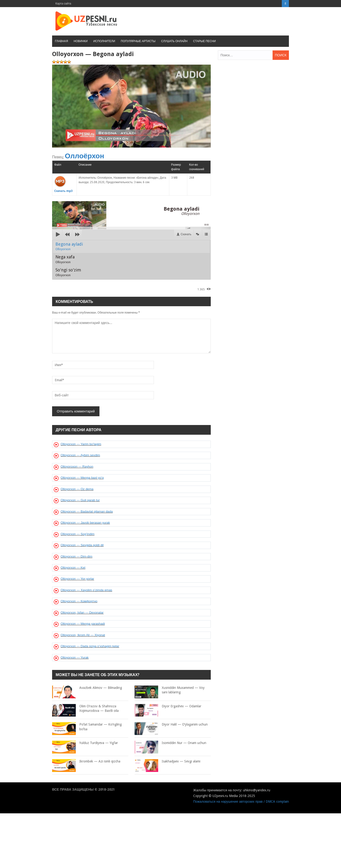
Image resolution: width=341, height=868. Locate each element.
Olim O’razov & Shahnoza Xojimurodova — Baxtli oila (85, 709)
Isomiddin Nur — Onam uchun (170, 743)
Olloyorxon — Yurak (75, 658)
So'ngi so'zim (68, 272)
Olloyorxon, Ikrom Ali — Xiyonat (83, 635)
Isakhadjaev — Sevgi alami (167, 762)
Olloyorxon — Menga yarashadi (83, 624)
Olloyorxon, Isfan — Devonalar (82, 613)
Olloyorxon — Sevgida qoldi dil (82, 545)
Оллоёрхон (85, 156)
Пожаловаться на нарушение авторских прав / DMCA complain (241, 802)
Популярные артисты (138, 41)
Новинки (81, 41)
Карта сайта (63, 4)
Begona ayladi (69, 246)
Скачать (186, 234)
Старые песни (204, 41)
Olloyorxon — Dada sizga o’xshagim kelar (90, 646)
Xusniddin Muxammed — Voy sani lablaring (170, 690)
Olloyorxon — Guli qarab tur (80, 500)
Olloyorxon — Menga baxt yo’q (82, 478)
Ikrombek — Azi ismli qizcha (86, 762)
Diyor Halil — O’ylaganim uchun (171, 725)
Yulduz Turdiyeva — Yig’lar (85, 743)
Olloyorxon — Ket (73, 568)
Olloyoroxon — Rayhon (77, 467)
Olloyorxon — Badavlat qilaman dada (87, 511)
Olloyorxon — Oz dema (77, 489)
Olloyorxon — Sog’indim (78, 534)
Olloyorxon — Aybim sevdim (80, 455)
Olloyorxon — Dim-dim (76, 556)
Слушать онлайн (174, 41)
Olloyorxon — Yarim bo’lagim (81, 444)
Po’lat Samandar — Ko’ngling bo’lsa (87, 727)
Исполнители (104, 41)
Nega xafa (65, 259)
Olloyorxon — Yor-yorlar (77, 579)
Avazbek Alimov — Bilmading (87, 688)
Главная (61, 41)
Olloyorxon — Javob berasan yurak (85, 523)
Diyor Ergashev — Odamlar (168, 706)
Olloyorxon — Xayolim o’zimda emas (86, 590)
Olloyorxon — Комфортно (79, 601)
